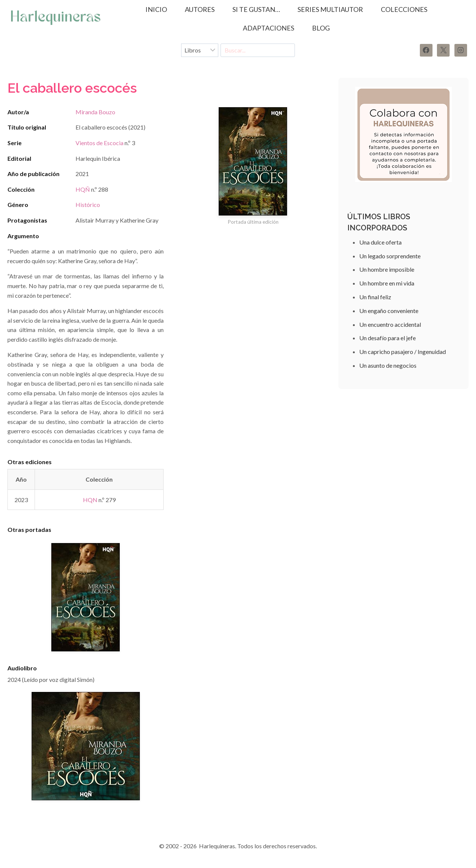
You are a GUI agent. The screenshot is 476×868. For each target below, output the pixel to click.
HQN (90, 500)
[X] (443, 50)
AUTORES (200, 9)
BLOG (321, 28)
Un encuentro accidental (390, 324)
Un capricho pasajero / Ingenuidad (403, 352)
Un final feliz (375, 297)
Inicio (156, 9)
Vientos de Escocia (99, 143)
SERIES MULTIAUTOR (330, 9)
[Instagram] (461, 50)
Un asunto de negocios (388, 365)
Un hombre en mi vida (387, 283)
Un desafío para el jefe (387, 338)
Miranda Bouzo (95, 112)
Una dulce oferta (380, 242)
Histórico (88, 205)
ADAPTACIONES (268, 28)
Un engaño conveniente (389, 311)
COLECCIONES (404, 9)
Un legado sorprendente (390, 256)
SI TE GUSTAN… (256, 9)
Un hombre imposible (387, 269)
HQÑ (83, 189)
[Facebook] (426, 50)
